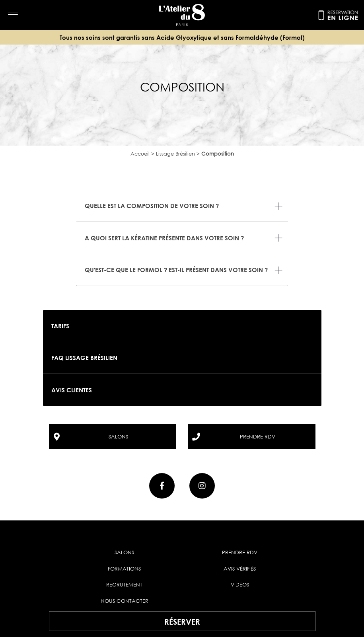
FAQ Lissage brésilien (84, 358)
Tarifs (60, 326)
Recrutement (124, 584)
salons (118, 436)
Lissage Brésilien (175, 154)
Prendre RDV (240, 552)
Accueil (140, 154)
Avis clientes (72, 390)
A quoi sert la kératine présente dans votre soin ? (164, 238)
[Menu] (13, 14)
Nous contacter (125, 601)
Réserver (182, 621)
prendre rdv (258, 436)
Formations (124, 569)
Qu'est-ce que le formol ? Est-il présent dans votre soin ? (176, 270)
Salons (124, 552)
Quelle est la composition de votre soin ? (152, 206)
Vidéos (240, 584)
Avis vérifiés (240, 569)
